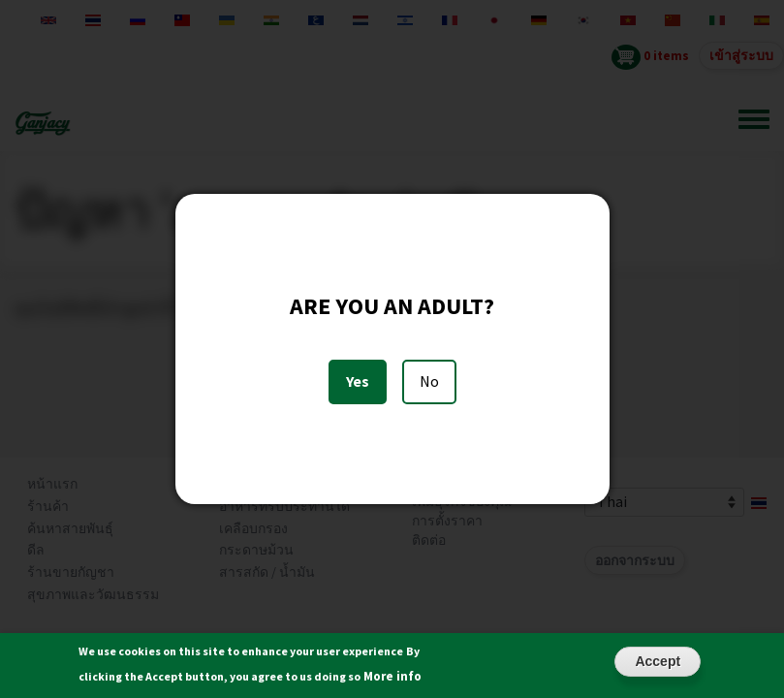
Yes (358, 381)
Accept (658, 667)
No (429, 381)
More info (392, 682)
